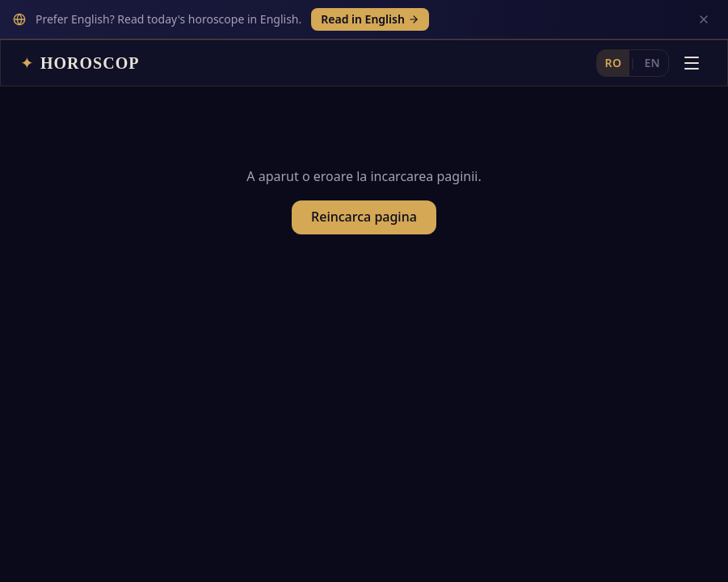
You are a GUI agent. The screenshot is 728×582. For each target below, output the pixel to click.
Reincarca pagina (364, 184)
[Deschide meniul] (692, 23)
